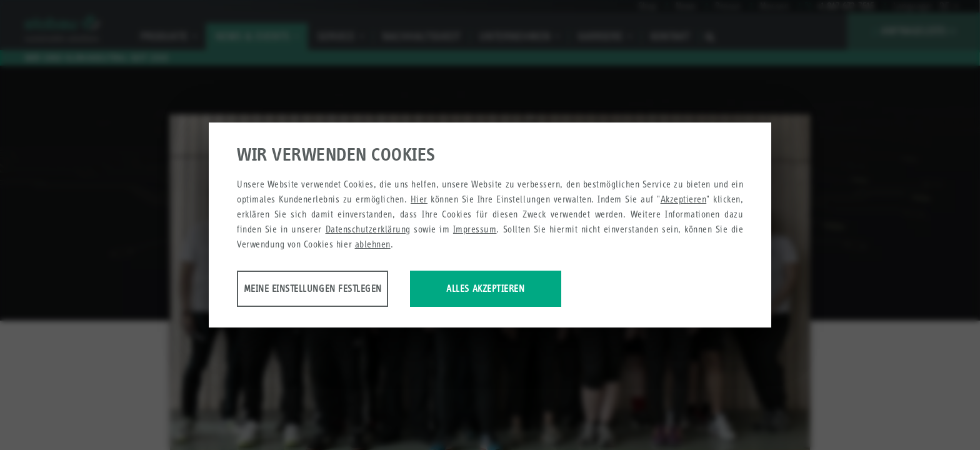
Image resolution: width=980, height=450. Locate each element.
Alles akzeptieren (560, 290)
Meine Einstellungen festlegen (335, 290)
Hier (419, 200)
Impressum (475, 230)
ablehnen (373, 245)
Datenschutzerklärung (368, 230)
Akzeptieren (684, 200)
